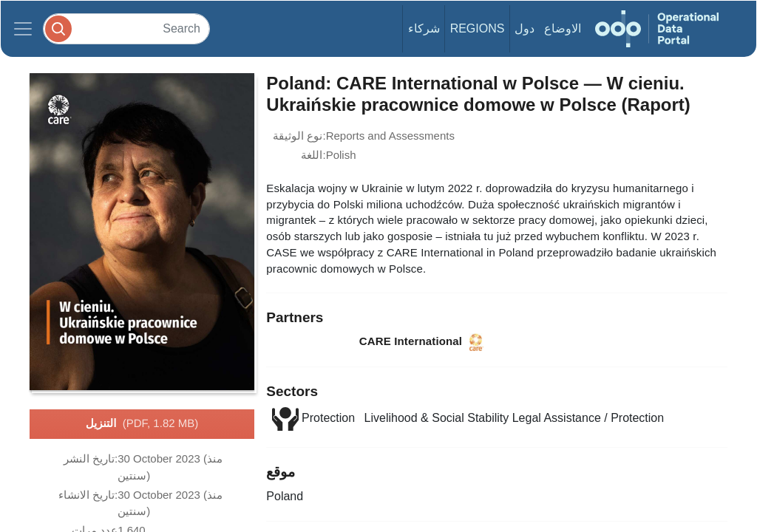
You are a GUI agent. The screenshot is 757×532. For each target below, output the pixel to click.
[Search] (126, 28)
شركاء (424, 28)
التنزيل (142, 424)
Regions (478, 28)
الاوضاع (563, 28)
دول (525, 28)
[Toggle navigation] (23, 29)
